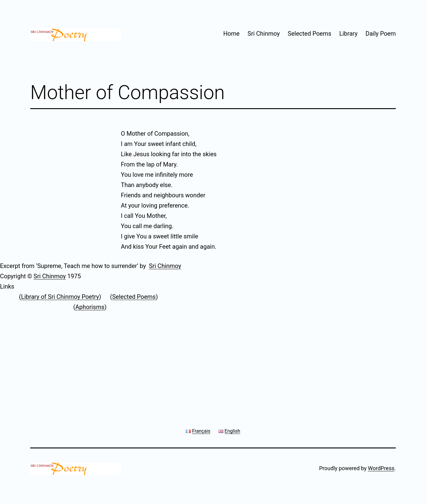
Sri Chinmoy (264, 34)
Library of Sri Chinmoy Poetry (60, 297)
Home (231, 34)
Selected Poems (309, 34)
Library (349, 34)
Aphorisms (90, 307)
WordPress (381, 468)
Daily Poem (381, 34)
